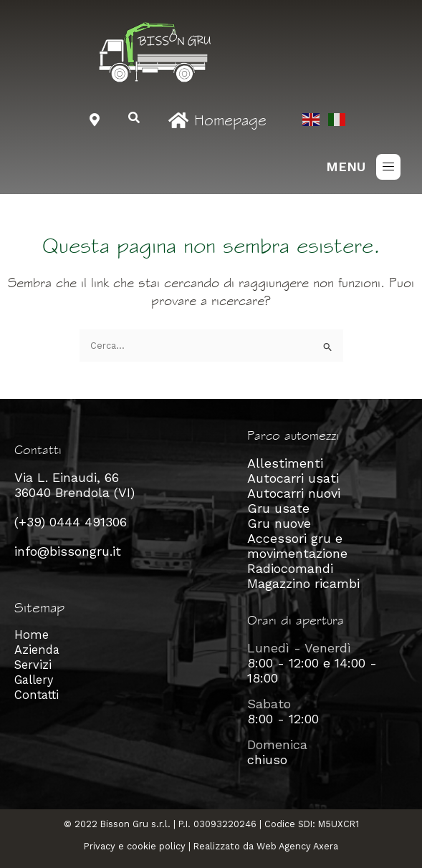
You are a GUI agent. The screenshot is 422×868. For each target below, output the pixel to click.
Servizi (33, 665)
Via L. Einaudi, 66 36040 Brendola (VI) (75, 485)
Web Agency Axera (297, 846)
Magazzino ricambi (303, 583)
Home (32, 635)
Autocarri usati (293, 478)
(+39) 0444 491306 (71, 522)
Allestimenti (285, 463)
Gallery (34, 680)
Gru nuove (279, 523)
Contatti (37, 695)
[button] (388, 167)
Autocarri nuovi (294, 493)
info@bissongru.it (68, 551)
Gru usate (278, 508)
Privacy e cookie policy (135, 846)
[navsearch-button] (134, 119)
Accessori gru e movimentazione (297, 546)
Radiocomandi (290, 568)
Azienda (37, 650)
